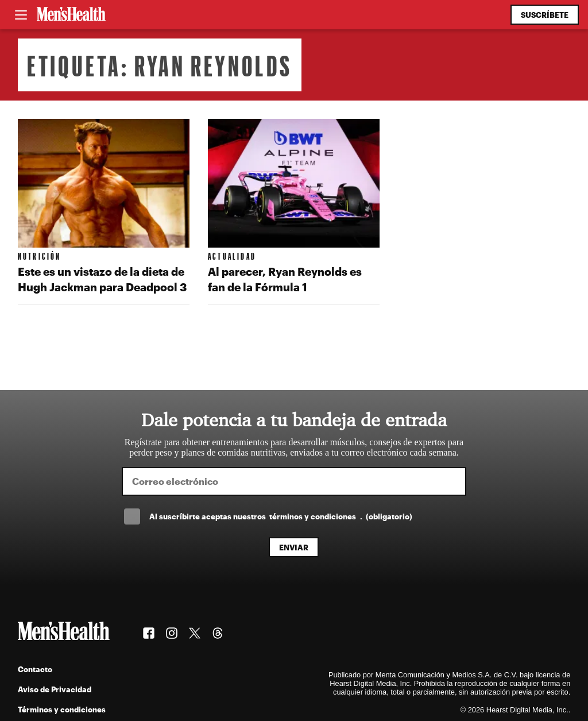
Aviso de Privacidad (55, 689)
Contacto (35, 669)
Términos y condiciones (62, 709)
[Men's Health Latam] (71, 15)
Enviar (294, 547)
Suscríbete (545, 15)
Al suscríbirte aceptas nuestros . (281, 516)
